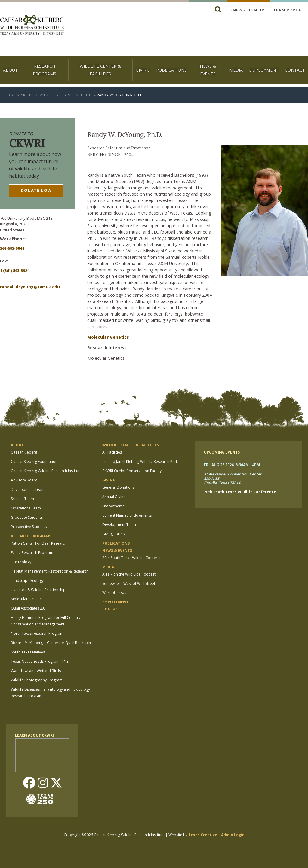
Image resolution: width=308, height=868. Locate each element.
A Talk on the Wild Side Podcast (129, 574)
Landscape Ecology (27, 581)
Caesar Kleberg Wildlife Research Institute (51, 95)
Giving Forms (113, 534)
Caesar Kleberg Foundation (34, 462)
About (10, 70)
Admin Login (233, 835)
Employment (264, 70)
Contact (295, 70)
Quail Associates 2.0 (28, 608)
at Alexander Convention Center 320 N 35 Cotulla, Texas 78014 (233, 479)
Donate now (36, 190)
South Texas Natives (28, 652)
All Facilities (112, 452)
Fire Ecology (21, 562)
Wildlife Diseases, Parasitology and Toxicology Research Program (50, 693)
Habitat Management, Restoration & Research (50, 571)
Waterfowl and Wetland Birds (36, 671)
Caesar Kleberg (24, 452)
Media (236, 70)
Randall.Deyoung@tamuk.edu (30, 287)
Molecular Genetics (108, 337)
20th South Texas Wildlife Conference (134, 558)
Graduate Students (27, 517)
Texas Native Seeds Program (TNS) (40, 661)
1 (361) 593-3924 (15, 270)
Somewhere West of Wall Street (129, 584)
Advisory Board (24, 480)
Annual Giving (114, 497)
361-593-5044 (12, 248)
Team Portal (288, 10)
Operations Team (26, 508)
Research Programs (45, 70)
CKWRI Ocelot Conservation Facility (132, 471)
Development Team (28, 489)
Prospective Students (29, 527)
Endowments (113, 506)
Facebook (29, 783)
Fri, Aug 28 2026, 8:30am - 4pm (232, 465)
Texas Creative (203, 835)
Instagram (43, 783)
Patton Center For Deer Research (39, 543)
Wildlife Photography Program (37, 680)
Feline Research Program (32, 553)
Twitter (56, 783)
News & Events (208, 70)
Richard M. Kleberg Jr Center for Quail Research (51, 643)
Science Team (22, 499)
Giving (143, 70)
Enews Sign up (247, 10)
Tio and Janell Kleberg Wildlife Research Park (140, 462)
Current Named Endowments (127, 515)
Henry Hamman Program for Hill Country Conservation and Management (46, 621)
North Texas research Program (37, 633)
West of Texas (114, 593)
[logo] (32, 25)
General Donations (118, 487)
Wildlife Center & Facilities (100, 70)
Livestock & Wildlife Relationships (39, 590)
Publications (171, 70)
